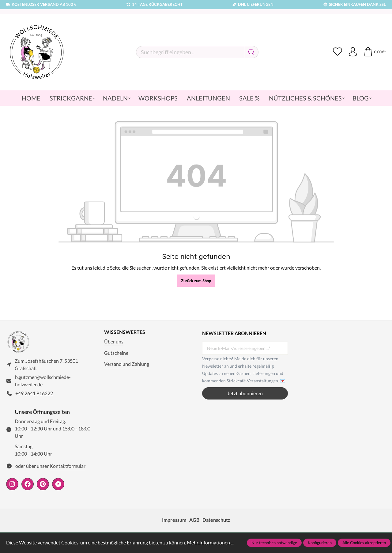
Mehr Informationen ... (210, 542)
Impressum (174, 520)
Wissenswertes (125, 332)
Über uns (114, 341)
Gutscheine (116, 353)
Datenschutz (216, 520)
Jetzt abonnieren (245, 393)
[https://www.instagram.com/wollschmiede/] (12, 484)
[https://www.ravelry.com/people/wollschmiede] (58, 484)
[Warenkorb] (375, 52)
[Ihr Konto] (353, 52)
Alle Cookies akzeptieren (364, 543)
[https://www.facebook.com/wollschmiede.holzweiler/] (28, 484)
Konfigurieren (320, 543)
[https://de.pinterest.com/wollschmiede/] (43, 484)
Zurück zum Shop (196, 281)
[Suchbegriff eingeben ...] (190, 52)
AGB (194, 520)
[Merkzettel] (337, 52)
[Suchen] (252, 52)
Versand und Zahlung (127, 364)
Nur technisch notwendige (274, 543)
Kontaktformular (68, 466)
